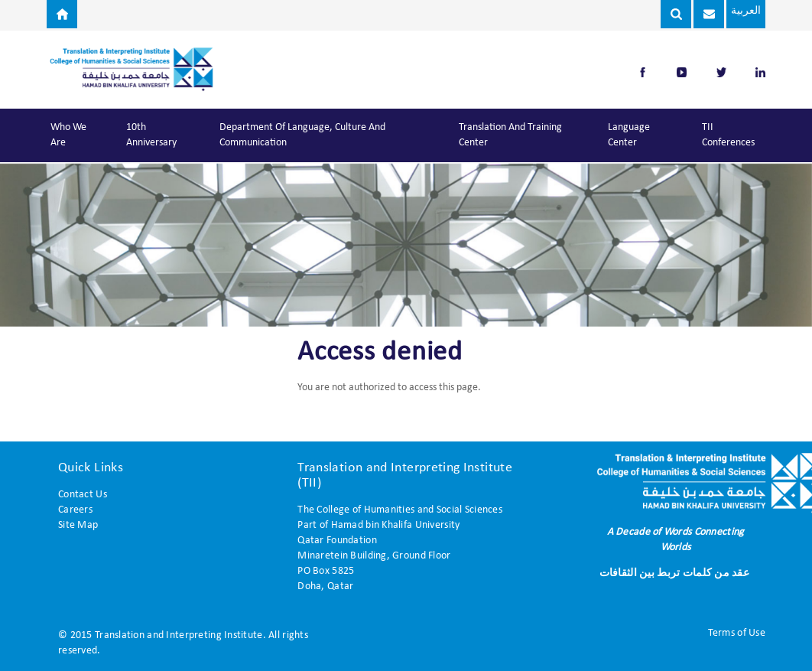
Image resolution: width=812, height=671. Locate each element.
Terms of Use (737, 633)
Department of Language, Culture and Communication (302, 135)
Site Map (78, 525)
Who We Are (68, 135)
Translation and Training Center (510, 135)
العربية (740, 11)
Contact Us (83, 495)
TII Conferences (728, 135)
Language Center (629, 135)
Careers (75, 510)
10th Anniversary (151, 135)
